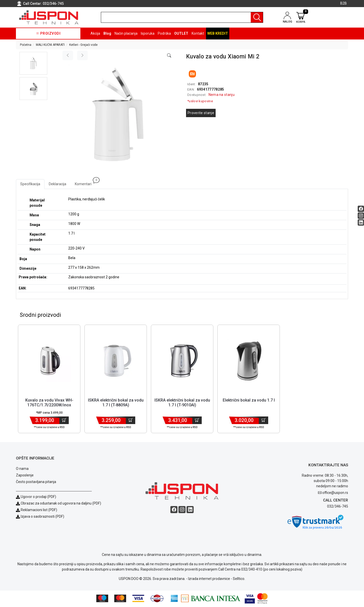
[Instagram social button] (361, 215)
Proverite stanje (201, 113)
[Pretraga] (257, 17)
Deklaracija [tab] (58, 184)
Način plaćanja (126, 33)
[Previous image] (68, 55)
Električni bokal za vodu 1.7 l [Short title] (249, 401)
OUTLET (181, 33)
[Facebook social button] (361, 209)
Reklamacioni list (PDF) (37, 511)
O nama (22, 469)
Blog (107, 33)
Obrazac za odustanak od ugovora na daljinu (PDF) (61, 504)
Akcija (95, 33)
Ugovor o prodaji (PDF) (36, 497)
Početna (26, 45)
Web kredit (218, 33)
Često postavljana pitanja (36, 483)
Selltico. (239, 579)
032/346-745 (53, 4)
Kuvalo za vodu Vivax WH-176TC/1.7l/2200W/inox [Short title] (49, 403)
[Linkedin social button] (361, 222)
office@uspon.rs (335, 493)
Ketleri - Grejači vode (83, 45)
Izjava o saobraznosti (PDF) (42, 517)
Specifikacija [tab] (30, 184)
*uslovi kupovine (200, 101)
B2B (344, 3)
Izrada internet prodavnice (209, 579)
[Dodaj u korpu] (64, 421)
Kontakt (198, 33)
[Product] (49, 361)
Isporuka (148, 33)
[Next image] (82, 55)
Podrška (164, 33)
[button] (33, 63)
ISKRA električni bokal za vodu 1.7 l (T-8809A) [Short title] (116, 403)
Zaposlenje (25, 476)
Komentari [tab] (85, 183)
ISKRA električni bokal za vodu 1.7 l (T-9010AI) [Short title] (182, 403)
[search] (182, 17)
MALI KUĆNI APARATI (50, 45)
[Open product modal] (169, 56)
